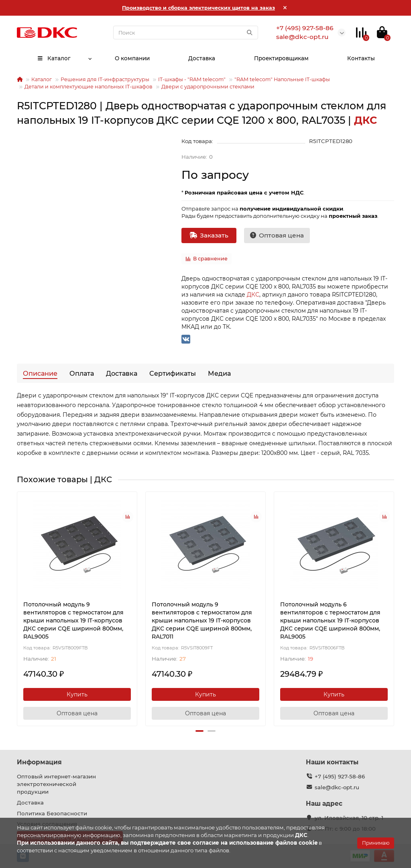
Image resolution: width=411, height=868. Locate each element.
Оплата (82, 373)
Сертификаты (173, 373)
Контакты (361, 58)
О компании (132, 58)
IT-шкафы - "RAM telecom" (192, 79)
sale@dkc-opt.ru (337, 787)
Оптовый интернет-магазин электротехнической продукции (56, 784)
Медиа (219, 373)
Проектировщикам (281, 58)
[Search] (186, 33)
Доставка (202, 58)
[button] (199, 731)
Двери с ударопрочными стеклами (208, 87)
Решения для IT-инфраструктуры (105, 79)
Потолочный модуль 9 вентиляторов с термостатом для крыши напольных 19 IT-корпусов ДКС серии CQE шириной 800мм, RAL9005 (73, 620)
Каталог (54, 58)
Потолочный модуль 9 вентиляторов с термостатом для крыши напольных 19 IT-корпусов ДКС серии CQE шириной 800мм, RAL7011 (202, 620)
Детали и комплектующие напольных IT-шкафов (89, 87)
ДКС (253, 295)
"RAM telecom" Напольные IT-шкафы (282, 79)
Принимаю (376, 843)
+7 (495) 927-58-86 (340, 776)
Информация (39, 762)
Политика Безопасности (52, 813)
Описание (40, 373)
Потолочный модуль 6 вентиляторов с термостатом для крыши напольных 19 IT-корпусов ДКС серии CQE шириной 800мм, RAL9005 (330, 620)
